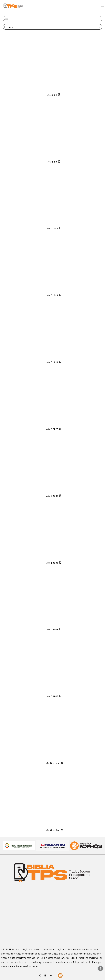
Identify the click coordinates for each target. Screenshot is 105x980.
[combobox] (5, 19)
